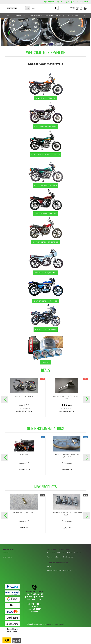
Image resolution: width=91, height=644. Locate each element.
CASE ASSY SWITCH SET (24, 396)
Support (49, 2)
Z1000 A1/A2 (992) (35, 16)
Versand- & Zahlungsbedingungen (61, 557)
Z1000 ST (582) (73, 16)
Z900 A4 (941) (20, 16)
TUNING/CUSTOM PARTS (46, 329)
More (84, 16)
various (46, 362)
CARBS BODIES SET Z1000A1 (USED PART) (67, 514)
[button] (60, 2)
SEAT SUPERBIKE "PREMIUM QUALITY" (67, 456)
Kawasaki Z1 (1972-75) (46, 98)
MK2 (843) (60, 16)
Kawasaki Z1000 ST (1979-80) (46, 242)
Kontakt (6, 553)
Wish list (83, 2)
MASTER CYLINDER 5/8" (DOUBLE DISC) (67, 397)
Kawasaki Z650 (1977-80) (45, 185)
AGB (49, 566)
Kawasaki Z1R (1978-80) (45, 273)
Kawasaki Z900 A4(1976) (45, 126)
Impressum (7, 557)
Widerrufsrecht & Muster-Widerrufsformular (64, 553)
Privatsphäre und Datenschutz (59, 570)
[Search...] (28, 8)
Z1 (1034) (8, 16)
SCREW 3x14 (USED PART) (24, 512)
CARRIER (24, 454)
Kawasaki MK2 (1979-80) (45, 214)
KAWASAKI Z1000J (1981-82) (46, 301)
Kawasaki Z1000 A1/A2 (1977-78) (46, 155)
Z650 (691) (49, 16)
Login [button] (70, 2)
